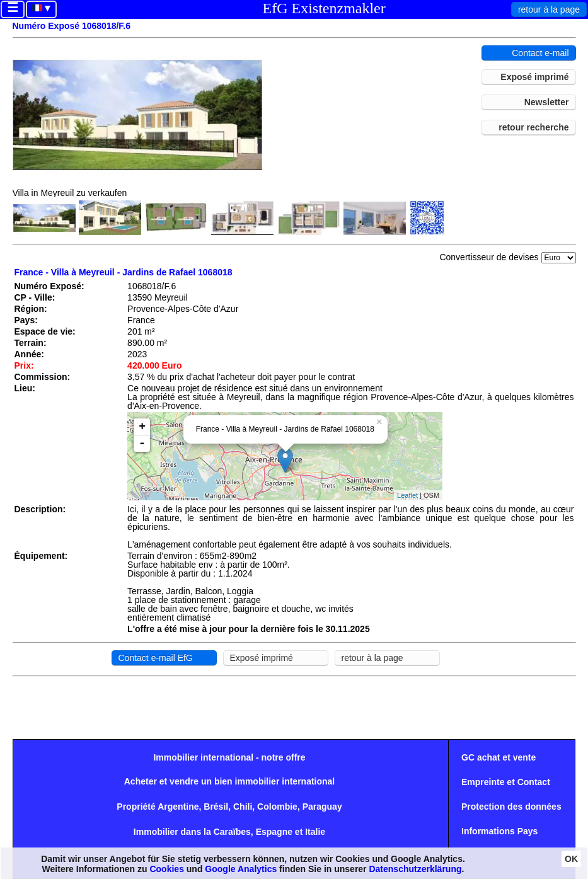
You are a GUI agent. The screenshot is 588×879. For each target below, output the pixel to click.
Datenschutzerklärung (415, 869)
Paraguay (322, 807)
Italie (315, 832)
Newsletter (547, 102)
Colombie (277, 807)
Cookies (166, 869)
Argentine (178, 807)
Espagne (274, 832)
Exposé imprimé (534, 77)
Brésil (216, 807)
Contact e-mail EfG (156, 658)
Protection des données (511, 807)
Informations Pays (499, 831)
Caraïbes (232, 832)
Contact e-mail (540, 53)
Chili (243, 807)
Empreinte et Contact (506, 782)
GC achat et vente (499, 757)
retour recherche (533, 127)
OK (571, 859)
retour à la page (549, 9)
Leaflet (407, 495)
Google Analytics (241, 869)
